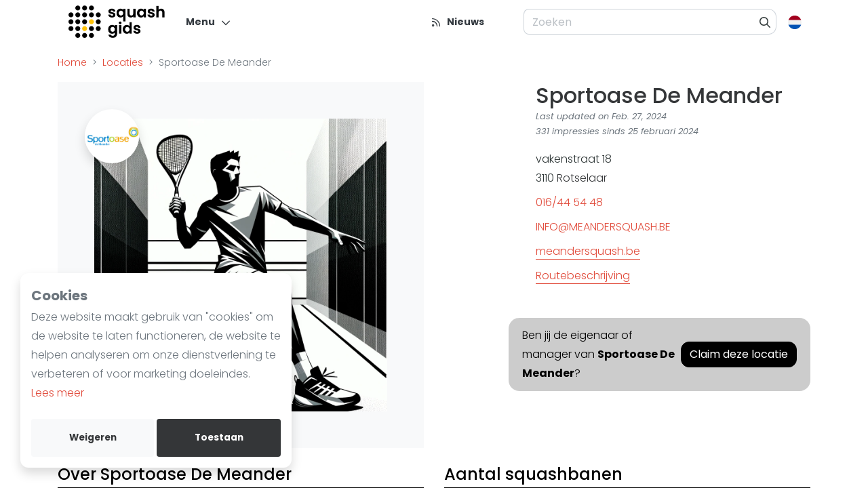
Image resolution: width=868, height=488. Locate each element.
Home (72, 62)
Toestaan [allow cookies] (219, 438)
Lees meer (58, 393)
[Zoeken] (765, 22)
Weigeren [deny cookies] (93, 438)
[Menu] (209, 22)
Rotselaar (582, 178)
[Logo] (118, 22)
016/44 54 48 (569, 202)
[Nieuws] (457, 22)
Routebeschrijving (583, 276)
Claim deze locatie (739, 354)
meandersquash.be (588, 251)
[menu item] (507, 22)
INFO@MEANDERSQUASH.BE (603, 227)
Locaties (123, 62)
